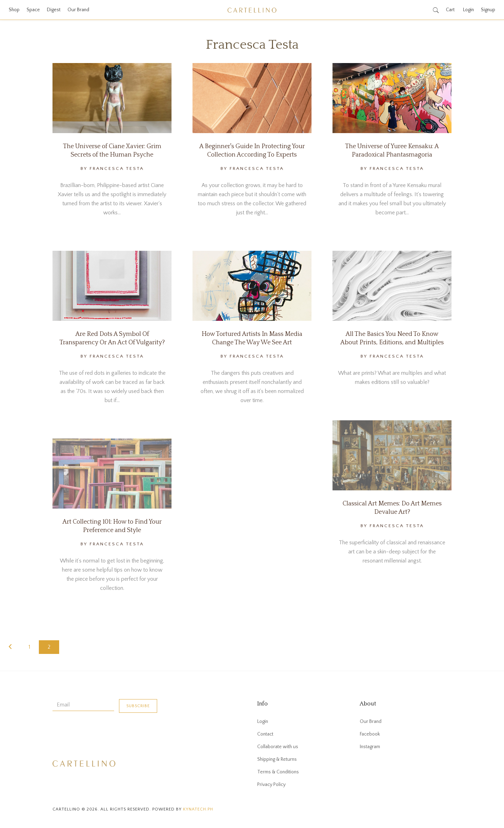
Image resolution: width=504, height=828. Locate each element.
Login (468, 10)
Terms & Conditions (278, 772)
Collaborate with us (278, 747)
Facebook (370, 734)
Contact (265, 734)
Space (33, 10)
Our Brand (78, 10)
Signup (488, 10)
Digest (54, 10)
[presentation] (106, 733)
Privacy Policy (271, 785)
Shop (14, 10)
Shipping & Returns (277, 759)
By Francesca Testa (112, 168)
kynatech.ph (198, 809)
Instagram (370, 747)
